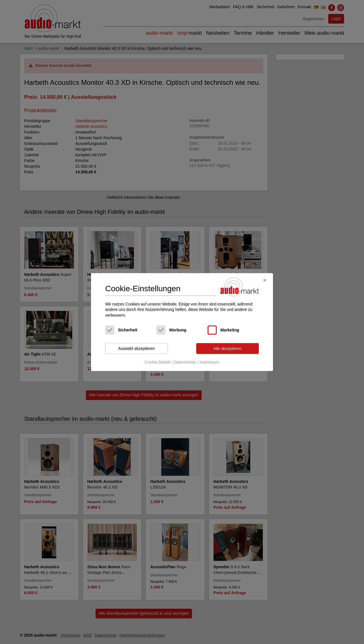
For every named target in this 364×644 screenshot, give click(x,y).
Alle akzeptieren (227, 348)
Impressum (209, 362)
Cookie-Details (158, 362)
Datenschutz (185, 362)
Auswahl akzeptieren (136, 348)
